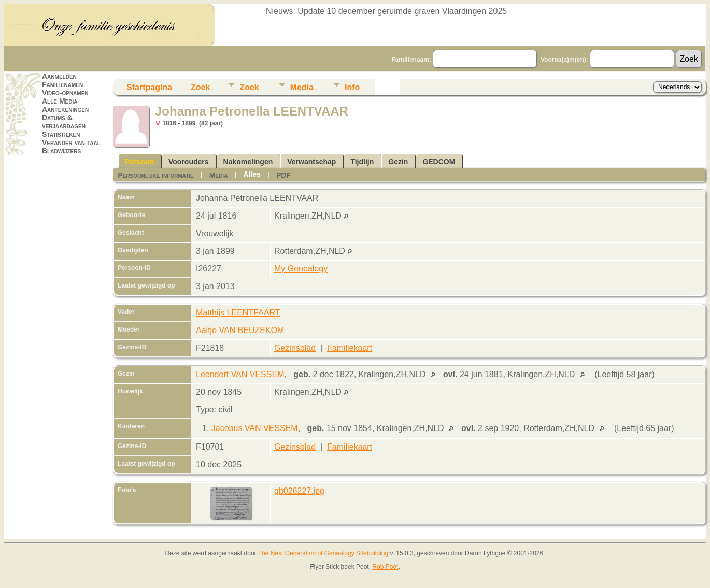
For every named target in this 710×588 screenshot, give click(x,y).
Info (352, 87)
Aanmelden (59, 76)
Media (302, 87)
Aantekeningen (65, 109)
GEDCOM (439, 162)
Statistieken (61, 134)
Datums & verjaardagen (64, 122)
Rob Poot (385, 567)
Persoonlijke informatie (155, 175)
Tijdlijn (362, 162)
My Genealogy (301, 269)
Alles (252, 174)
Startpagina (149, 87)
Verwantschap (311, 162)
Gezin (398, 162)
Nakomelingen (248, 162)
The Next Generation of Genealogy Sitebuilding (323, 553)
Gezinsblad (295, 348)
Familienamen (62, 84)
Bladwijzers (61, 151)
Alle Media (60, 101)
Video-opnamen (65, 93)
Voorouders (189, 162)
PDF (283, 175)
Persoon (139, 162)
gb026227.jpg (299, 491)
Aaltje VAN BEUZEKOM (240, 330)
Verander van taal (71, 142)
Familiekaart (350, 348)
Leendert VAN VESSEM (240, 374)
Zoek (200, 87)
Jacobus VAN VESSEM (255, 428)
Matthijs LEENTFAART (238, 313)
